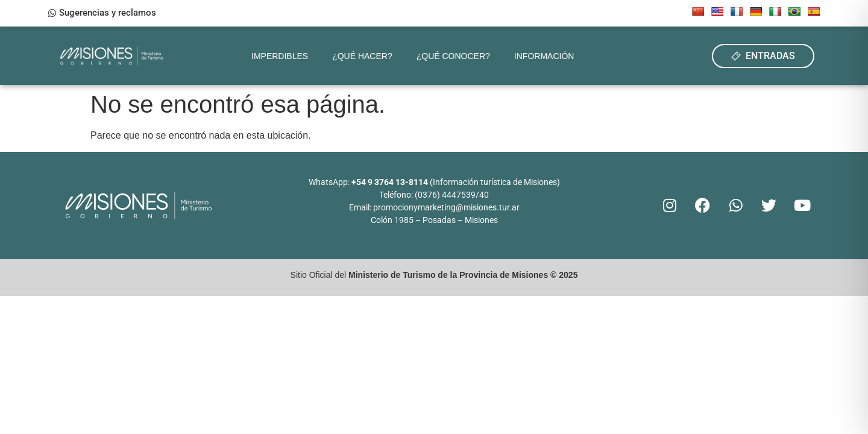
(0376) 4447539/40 (452, 195)
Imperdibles (280, 56)
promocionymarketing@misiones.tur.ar (446, 207)
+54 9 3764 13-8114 (390, 182)
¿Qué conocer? (453, 56)
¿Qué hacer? (362, 56)
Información (544, 56)
